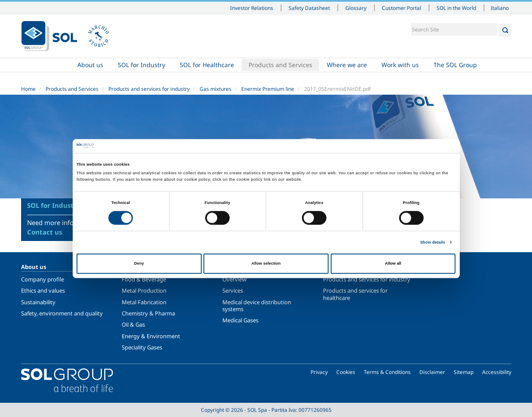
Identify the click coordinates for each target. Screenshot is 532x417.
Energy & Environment (151, 336)
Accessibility (497, 372)
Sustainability (38, 302)
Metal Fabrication (144, 302)
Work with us (400, 65)
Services (233, 290)
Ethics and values (43, 290)
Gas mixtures (215, 89)
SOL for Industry (141, 65)
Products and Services (280, 65)
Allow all (393, 263)
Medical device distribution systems (257, 306)
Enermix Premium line (268, 89)
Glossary (356, 8)
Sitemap (464, 372)
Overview (234, 279)
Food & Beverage (144, 279)
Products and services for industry (149, 89)
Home (46, 65)
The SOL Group (455, 65)
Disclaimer (432, 372)
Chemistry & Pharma (148, 313)
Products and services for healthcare (355, 294)
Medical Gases (240, 320)
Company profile (43, 279)
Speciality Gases (142, 347)
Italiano (500, 8)
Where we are (347, 65)
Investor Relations (252, 8)
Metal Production (144, 290)
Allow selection (266, 263)
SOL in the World (456, 8)
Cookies (346, 372)
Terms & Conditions (387, 372)
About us (90, 65)
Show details (433, 242)
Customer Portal (401, 8)
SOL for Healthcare (207, 65)
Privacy (319, 372)
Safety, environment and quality (62, 313)
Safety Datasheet (309, 8)
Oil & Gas (133, 324)
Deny (139, 263)
